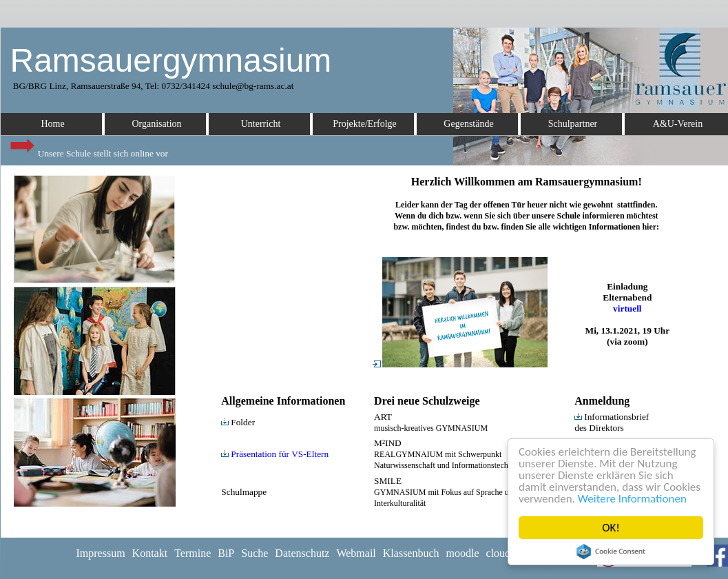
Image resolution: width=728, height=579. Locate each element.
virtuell (627, 308)
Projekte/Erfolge (365, 124)
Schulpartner (573, 124)
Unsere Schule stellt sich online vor (88, 150)
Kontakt (150, 553)
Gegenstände (468, 124)
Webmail (356, 553)
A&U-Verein (678, 124)
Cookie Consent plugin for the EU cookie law (611, 551)
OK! (611, 528)
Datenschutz (302, 553)
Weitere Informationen (632, 499)
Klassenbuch (411, 553)
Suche (254, 553)
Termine (193, 553)
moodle (463, 553)
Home (52, 124)
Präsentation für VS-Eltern (275, 454)
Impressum (101, 553)
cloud (499, 553)
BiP (226, 553)
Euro (11, 258)
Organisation (156, 124)
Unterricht (261, 124)
